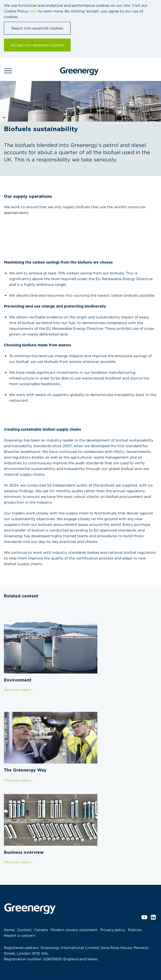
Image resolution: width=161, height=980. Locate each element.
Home (9, 930)
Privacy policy (113, 930)
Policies (135, 930)
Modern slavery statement (74, 930)
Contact (24, 930)
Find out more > (18, 690)
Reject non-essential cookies (37, 28)
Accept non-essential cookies (37, 45)
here (33, 11)
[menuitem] (11, 930)
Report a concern (20, 936)
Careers (41, 930)
